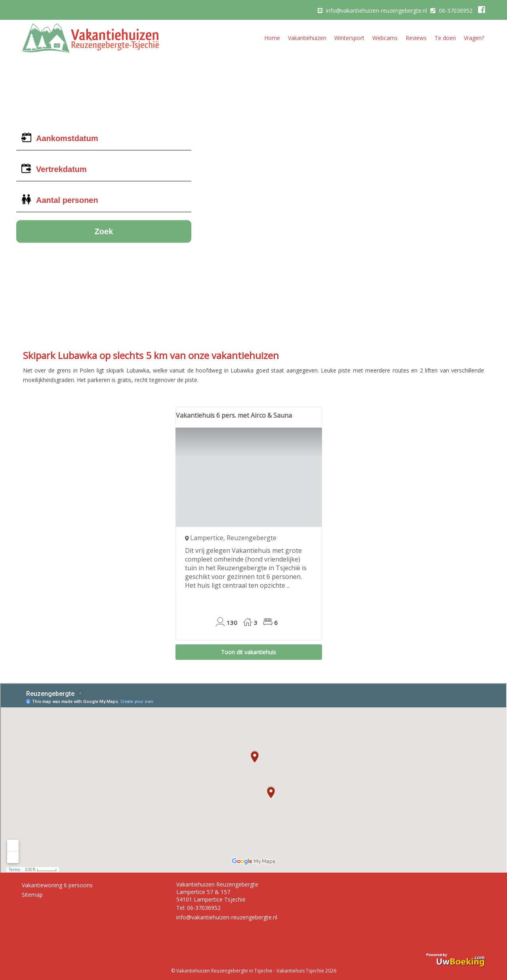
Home (272, 38)
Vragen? (474, 38)
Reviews (416, 38)
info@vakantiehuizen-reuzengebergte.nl (376, 11)
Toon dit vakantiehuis (249, 652)
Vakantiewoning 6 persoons (57, 885)
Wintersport (349, 38)
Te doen (445, 38)
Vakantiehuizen (307, 38)
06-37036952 (456, 11)
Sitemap (32, 895)
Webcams (385, 38)
